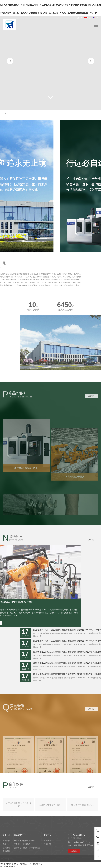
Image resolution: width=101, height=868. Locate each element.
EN (96, 18)
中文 (88, 18)
